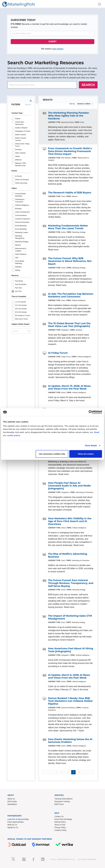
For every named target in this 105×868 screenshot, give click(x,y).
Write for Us (12, 825)
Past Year (18, 288)
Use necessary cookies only (52, 454)
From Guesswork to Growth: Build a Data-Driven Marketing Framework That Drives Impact (70, 151)
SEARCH (88, 85)
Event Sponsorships (16, 822)
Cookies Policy (60, 830)
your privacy (58, 49)
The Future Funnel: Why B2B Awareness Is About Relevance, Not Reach (70, 261)
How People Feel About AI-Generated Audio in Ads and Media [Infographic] (69, 486)
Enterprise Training (62, 801)
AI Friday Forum (58, 353)
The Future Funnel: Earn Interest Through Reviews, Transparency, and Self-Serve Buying (71, 583)
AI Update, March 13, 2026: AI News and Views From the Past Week (69, 387)
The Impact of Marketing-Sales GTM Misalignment (70, 617)
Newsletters (12, 804)
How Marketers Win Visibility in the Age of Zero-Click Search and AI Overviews (70, 521)
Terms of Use (60, 825)
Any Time (18, 291)
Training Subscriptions (63, 799)
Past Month (19, 281)
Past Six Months (21, 284)
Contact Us (59, 816)
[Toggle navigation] (99, 4)
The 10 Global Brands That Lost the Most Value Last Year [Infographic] (69, 325)
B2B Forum (59, 804)
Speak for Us (13, 827)
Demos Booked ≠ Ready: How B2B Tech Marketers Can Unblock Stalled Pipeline (70, 701)
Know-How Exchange (63, 819)
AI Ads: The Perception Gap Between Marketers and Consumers (71, 295)
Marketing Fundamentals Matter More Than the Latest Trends (68, 227)
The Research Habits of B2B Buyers (70, 193)
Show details (91, 445)
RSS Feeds (12, 801)
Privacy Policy (60, 827)
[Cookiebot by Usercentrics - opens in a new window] (91, 412)
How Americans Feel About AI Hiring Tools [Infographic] (71, 650)
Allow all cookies (86, 454)
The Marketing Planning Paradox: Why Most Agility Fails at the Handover (69, 116)
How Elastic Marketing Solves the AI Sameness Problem (70, 741)
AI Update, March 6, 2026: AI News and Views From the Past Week (69, 676)
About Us (11, 799)
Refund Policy (60, 822)
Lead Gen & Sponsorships (18, 819)
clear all (28, 105)
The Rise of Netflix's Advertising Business (68, 555)
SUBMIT (52, 42)
